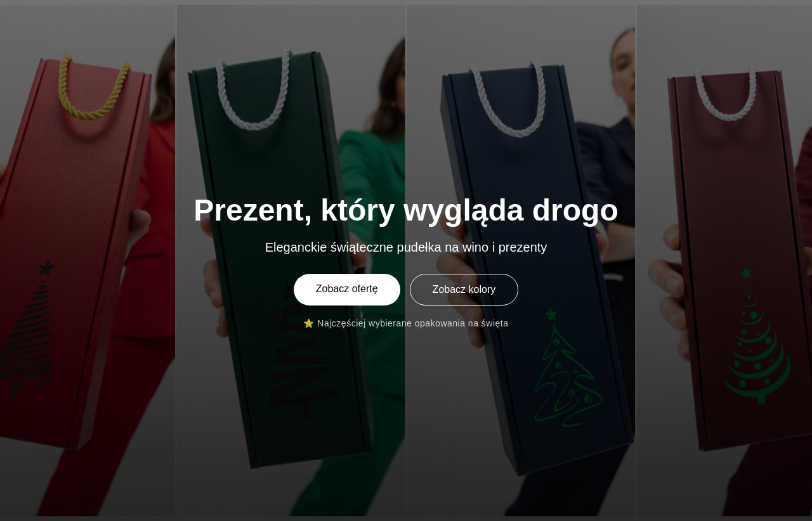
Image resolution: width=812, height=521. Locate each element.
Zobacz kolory (464, 289)
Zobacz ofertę (347, 289)
